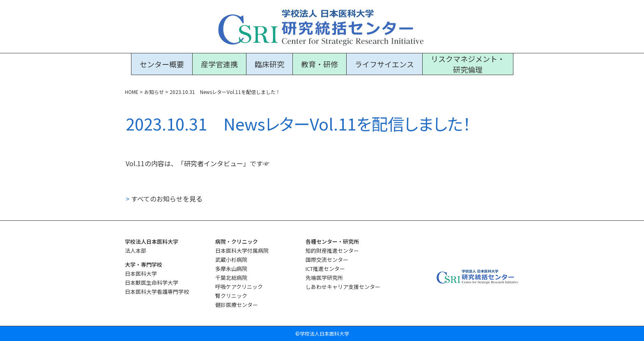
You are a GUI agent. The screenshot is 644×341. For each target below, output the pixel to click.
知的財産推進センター (332, 251)
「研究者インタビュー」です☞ (223, 163)
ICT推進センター (325, 269)
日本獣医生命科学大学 (152, 283)
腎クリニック (231, 296)
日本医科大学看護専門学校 (157, 292)
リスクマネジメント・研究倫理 (468, 64)
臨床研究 (269, 64)
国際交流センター (327, 260)
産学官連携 (219, 64)
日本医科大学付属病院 (242, 251)
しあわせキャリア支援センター (343, 287)
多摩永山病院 (231, 269)
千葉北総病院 (231, 278)
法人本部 (136, 251)
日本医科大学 (141, 273)
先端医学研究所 (324, 278)
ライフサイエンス (384, 64)
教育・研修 (320, 64)
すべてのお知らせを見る (164, 199)
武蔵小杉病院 (231, 260)
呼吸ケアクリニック (239, 287)
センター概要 (162, 64)
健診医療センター (237, 305)
